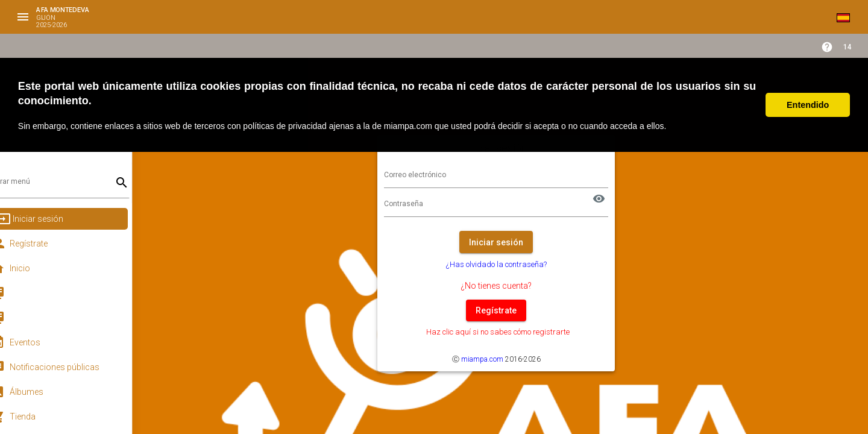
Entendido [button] (808, 105)
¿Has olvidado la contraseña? (507, 264)
